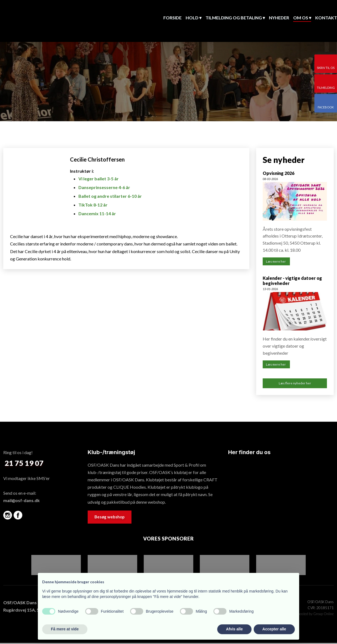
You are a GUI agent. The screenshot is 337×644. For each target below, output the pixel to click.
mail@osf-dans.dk (22, 502)
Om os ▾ (302, 18)
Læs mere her (276, 262)
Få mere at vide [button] (65, 629)
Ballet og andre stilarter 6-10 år (110, 196)
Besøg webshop (110, 518)
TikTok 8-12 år (93, 205)
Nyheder (279, 18)
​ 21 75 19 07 (23, 464)
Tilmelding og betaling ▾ (235, 18)
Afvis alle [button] (234, 629)
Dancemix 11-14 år (97, 213)
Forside (172, 18)
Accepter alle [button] (274, 629)
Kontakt (326, 18)
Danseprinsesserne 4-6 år (104, 187)
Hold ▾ (194, 18)
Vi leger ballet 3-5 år (99, 179)
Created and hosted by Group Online (306, 615)
